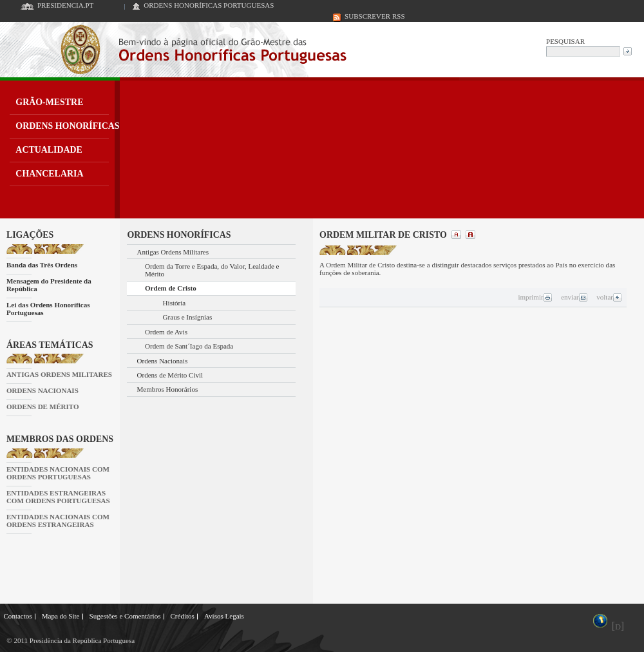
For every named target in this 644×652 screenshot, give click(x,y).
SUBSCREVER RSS (375, 16)
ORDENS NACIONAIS (43, 390)
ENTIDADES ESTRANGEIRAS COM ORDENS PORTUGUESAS (58, 497)
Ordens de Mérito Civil (170, 375)
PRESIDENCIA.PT (65, 5)
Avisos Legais (224, 616)
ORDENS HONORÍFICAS (67, 126)
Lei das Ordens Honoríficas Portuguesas (48, 309)
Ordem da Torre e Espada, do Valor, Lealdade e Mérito (212, 270)
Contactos (18, 616)
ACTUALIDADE (49, 150)
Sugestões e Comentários (125, 616)
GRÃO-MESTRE (49, 102)
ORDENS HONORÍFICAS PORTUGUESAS (209, 5)
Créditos (182, 616)
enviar (574, 297)
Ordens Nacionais (163, 361)
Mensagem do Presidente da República (49, 285)
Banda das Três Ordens (42, 265)
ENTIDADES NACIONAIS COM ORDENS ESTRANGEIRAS (58, 521)
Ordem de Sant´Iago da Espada (189, 346)
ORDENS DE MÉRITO (43, 407)
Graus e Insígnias (188, 317)
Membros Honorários (168, 389)
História (175, 303)
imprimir (535, 297)
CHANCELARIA (49, 174)
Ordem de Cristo (171, 288)
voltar (609, 297)
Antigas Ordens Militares (173, 252)
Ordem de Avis (166, 332)
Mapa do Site (61, 616)
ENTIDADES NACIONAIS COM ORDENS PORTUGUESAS (58, 473)
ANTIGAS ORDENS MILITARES (59, 374)
